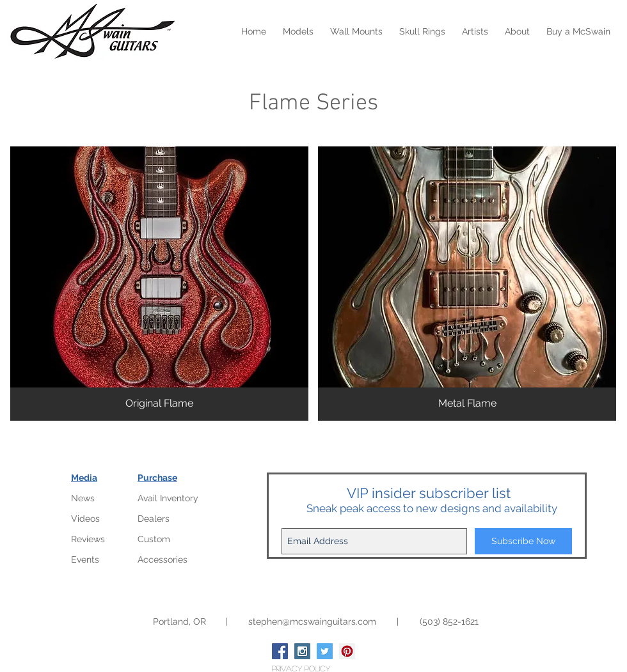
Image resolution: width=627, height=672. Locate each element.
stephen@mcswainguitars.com (312, 621)
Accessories (163, 559)
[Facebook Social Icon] (280, 651)
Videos (85, 519)
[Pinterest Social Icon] (347, 651)
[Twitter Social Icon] (325, 651)
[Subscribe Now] (523, 541)
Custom (154, 539)
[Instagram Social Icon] (302, 651)
